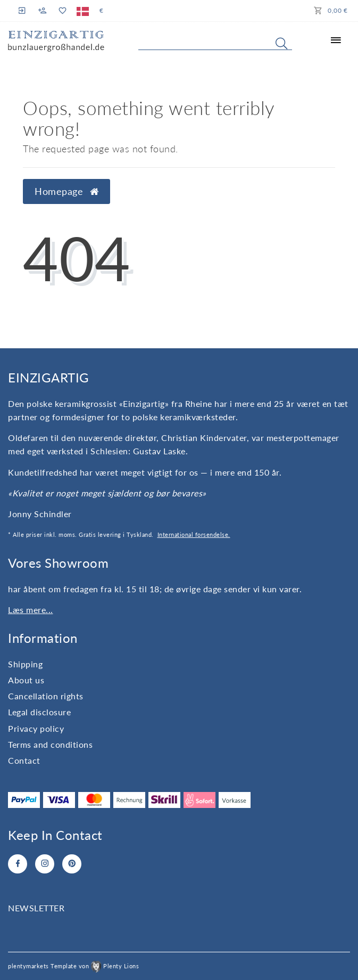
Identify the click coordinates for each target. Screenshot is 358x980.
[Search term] (215, 41)
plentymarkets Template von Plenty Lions (73, 966)
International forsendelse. (194, 534)
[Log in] (23, 10)
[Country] (83, 11)
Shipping (25, 664)
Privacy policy (36, 728)
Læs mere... (31, 610)
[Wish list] (62, 11)
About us (26, 680)
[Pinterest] (72, 864)
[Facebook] (18, 864)
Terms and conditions (50, 744)
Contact (24, 760)
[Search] (281, 43)
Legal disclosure (39, 712)
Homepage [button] (66, 191)
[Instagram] (45, 864)
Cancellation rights (46, 696)
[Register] (43, 11)
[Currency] (102, 11)
